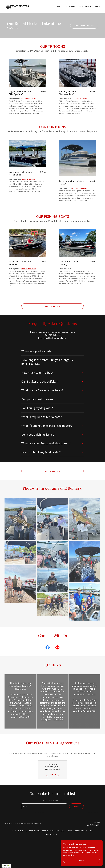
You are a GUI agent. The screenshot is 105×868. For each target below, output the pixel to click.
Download (52, 775)
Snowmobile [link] (23, 831)
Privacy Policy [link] (87, 831)
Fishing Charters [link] (73, 831)
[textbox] (44, 806)
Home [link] (58, 7)
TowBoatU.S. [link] (60, 831)
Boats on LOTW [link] (69, 7)
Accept (82, 861)
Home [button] (15, 831)
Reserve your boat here (84, 26)
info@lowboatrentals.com (55, 338)
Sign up (76, 806)
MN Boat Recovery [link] (52, 834)
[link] (17, 6)
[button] (97, 7)
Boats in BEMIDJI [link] (85, 7)
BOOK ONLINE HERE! (53, 306)
